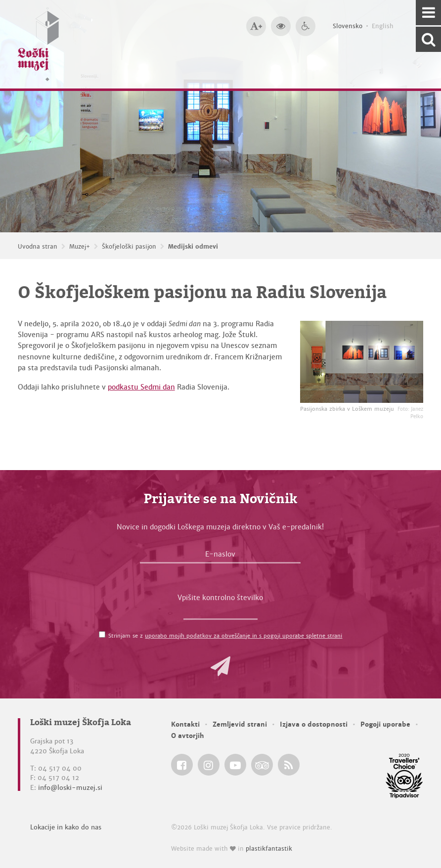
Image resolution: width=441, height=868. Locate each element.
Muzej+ (80, 247)
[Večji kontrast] (281, 26)
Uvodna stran (38, 247)
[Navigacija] (428, 13)
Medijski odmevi (193, 247)
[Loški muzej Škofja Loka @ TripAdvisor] (262, 765)
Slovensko (348, 26)
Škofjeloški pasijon (129, 247)
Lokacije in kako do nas (66, 827)
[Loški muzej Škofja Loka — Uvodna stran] (39, 44)
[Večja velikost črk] (256, 26)
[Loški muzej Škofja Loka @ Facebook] (182, 765)
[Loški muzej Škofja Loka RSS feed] (289, 765)
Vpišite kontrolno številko (220, 598)
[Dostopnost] (306, 26)
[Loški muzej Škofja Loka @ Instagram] (209, 765)
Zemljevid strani (240, 724)
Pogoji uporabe (385, 724)
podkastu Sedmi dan (141, 387)
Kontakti (185, 724)
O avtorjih (188, 736)
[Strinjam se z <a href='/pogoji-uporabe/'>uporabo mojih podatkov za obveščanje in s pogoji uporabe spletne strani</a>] (102, 634)
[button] (220, 666)
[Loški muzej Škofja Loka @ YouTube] (235, 765)
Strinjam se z (225, 636)
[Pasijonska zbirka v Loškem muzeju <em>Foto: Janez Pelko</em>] (362, 362)
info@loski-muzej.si (70, 788)
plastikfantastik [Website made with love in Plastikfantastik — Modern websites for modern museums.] (269, 849)
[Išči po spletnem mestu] (428, 39)
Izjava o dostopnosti (314, 724)
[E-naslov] (220, 557)
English (383, 26)
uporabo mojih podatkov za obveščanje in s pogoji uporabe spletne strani (243, 636)
